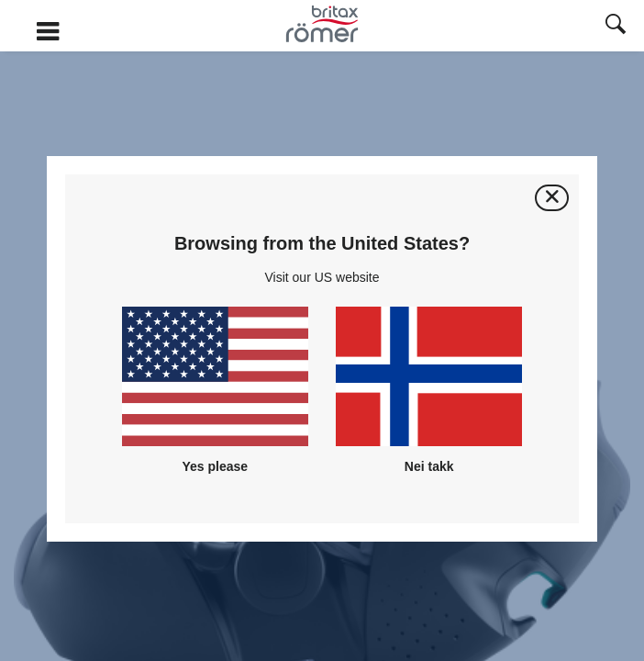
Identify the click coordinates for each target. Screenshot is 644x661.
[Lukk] (552, 198)
